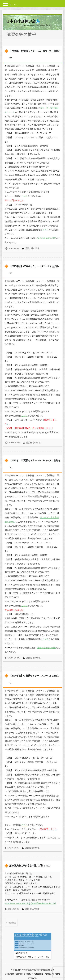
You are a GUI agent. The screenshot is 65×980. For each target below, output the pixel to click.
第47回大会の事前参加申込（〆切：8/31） (30, 866)
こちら (24, 196)
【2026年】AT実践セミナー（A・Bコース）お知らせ (35, 54)
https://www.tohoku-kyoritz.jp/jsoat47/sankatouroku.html (30, 903)
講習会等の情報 (32, 248)
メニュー (13, 4)
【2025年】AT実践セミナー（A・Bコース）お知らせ (35, 464)
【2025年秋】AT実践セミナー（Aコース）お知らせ (34, 270)
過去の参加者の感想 (47, 238)
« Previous (11, 923)
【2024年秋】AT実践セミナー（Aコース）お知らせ (34, 679)
